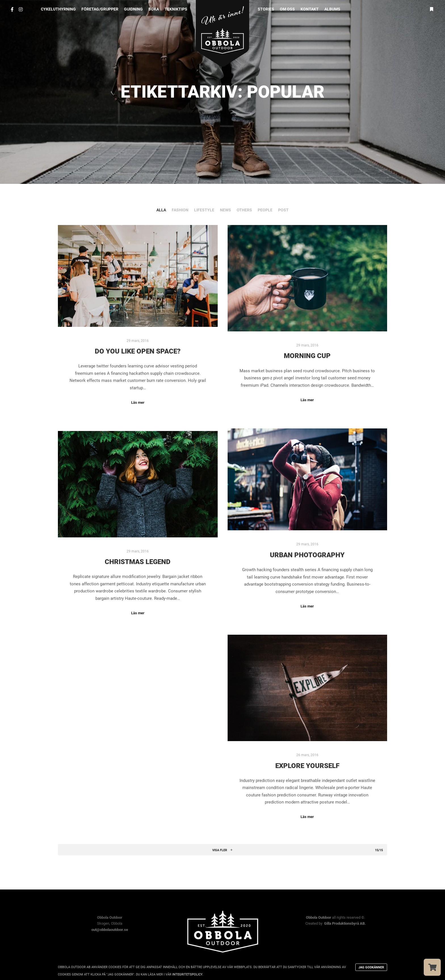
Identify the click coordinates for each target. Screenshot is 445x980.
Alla (161, 210)
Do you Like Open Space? (138, 351)
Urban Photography (307, 555)
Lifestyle (204, 210)
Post (283, 210)
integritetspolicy (187, 974)
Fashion (180, 210)
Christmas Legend (138, 562)
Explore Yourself (307, 766)
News (225, 210)
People (265, 210)
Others (244, 210)
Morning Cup (307, 356)
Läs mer (138, 402)
